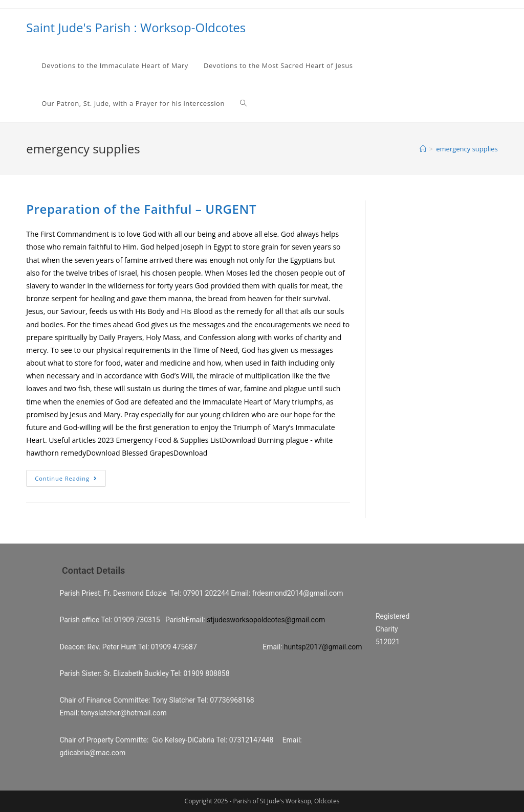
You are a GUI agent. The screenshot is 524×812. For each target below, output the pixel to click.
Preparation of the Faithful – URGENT (141, 209)
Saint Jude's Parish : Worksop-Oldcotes (136, 27)
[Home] (423, 149)
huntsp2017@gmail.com (323, 647)
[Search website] (243, 103)
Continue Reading (66, 478)
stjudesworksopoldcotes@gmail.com (266, 620)
